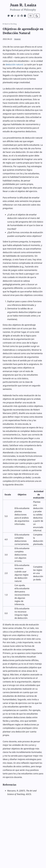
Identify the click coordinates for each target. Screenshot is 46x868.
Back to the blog (10, 24)
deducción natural (14, 64)
